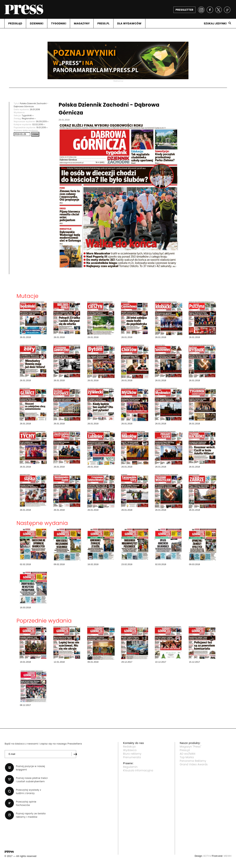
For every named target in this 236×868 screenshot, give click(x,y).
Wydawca (130, 750)
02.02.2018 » (38, 124)
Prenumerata (132, 757)
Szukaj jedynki (215, 23)
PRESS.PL (103, 23)
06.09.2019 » (42, 121)
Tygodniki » (28, 115)
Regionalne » (29, 118)
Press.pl (185, 750)
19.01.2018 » (42, 127)
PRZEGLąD (15, 23)
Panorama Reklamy (193, 761)
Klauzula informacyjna (138, 770)
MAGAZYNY (82, 23)
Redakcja (129, 747)
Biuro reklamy (132, 754)
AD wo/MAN (188, 754)
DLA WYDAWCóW (129, 23)
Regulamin (130, 767)
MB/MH (228, 856)
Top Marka (187, 757)
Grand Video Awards (194, 764)
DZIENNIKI (37, 23)
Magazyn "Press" (191, 747)
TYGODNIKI (59, 23)
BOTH (207, 856)
